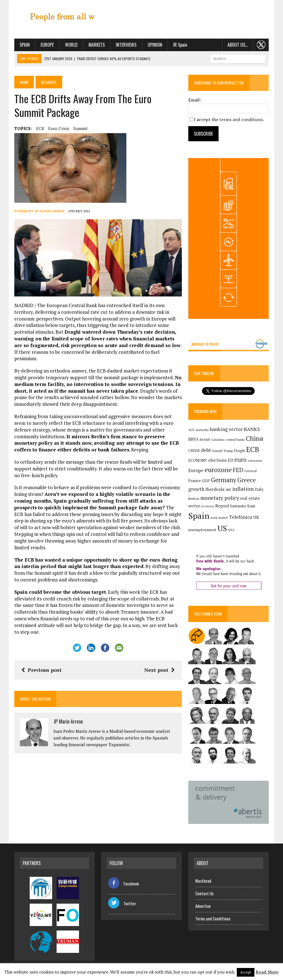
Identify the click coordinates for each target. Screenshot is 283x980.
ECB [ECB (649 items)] (253, 449)
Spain (25, 45)
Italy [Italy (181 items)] (259, 490)
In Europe (49, 82)
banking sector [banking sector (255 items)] (226, 429)
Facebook (124, 884)
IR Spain (180, 45)
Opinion (155, 45)
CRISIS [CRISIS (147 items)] (194, 451)
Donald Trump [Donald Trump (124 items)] (222, 451)
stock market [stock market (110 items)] (219, 518)
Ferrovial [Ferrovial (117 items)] (250, 471)
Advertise (203, 906)
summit (81, 128)
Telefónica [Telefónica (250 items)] (241, 517)
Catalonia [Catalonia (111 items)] (218, 440)
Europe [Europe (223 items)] (196, 470)
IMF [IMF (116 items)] (229, 490)
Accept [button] (246, 972)
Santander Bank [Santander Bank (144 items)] (243, 506)
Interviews (126, 45)
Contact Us (204, 893)
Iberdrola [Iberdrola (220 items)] (215, 489)
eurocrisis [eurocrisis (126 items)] (255, 460)
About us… (238, 45)
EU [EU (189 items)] (230, 460)
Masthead (203, 881)
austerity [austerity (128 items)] (202, 430)
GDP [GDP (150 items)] (206, 481)
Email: (195, 100)
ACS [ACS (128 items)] (191, 430)
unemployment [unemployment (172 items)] (202, 530)
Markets (97, 45)
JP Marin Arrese (50, 211)
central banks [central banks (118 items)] (235, 440)
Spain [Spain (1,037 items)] (199, 516)
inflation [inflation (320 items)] (243, 489)
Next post (160, 670)
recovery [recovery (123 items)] (208, 506)
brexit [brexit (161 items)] (205, 439)
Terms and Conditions (213, 918)
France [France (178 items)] (195, 481)
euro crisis (59, 128)
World (71, 45)
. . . (261, 45)
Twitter (122, 903)
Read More (267, 972)
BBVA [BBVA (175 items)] (193, 439)
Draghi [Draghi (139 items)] (239, 451)
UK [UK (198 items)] (256, 517)
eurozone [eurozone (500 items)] (218, 470)
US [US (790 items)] (222, 528)
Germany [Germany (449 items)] (224, 480)
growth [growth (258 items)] (196, 489)
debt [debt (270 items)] (206, 450)
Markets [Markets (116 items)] (194, 499)
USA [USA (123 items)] (231, 530)
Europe (47, 45)
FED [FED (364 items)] (238, 470)
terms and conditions (241, 119)
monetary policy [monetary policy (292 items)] (220, 498)
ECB (40, 128)
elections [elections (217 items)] (217, 460)
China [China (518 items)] (254, 438)
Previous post (41, 670)
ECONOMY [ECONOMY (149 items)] (198, 460)
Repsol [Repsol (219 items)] (222, 506)
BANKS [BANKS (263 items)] (252, 429)
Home (24, 82)
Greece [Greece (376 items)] (247, 480)
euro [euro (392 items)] (240, 460)
